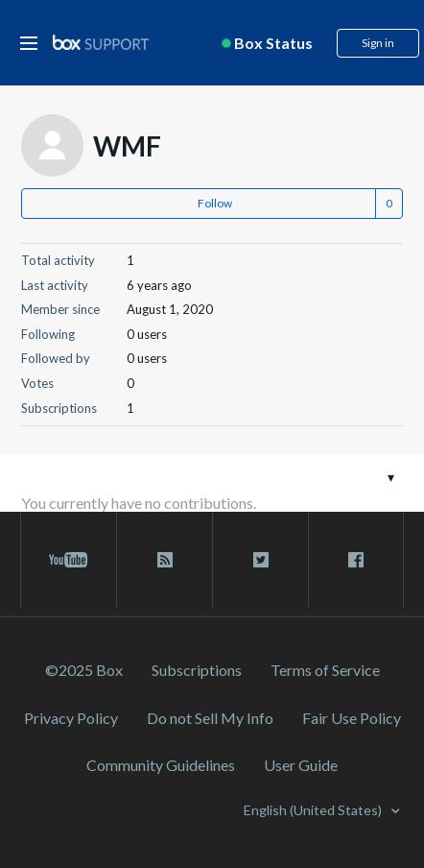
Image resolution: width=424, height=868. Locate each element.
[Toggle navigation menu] (391, 477)
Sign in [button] (378, 43)
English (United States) (314, 810)
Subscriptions (197, 670)
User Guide (301, 765)
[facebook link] (356, 560)
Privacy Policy (71, 718)
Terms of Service (325, 670)
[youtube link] (69, 560)
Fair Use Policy (352, 718)
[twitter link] (260, 560)
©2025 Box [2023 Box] (84, 670)
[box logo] (101, 42)
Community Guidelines (161, 765)
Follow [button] (215, 203)
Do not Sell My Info (210, 718)
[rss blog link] (165, 560)
